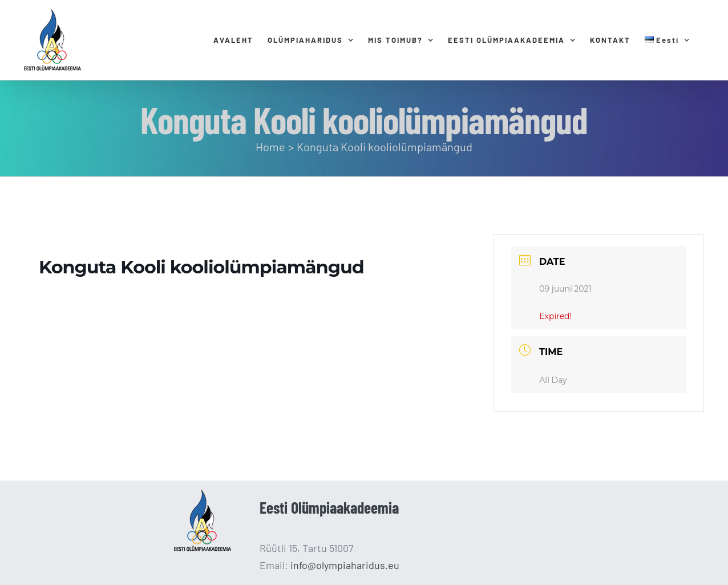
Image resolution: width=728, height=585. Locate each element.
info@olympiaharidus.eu (345, 565)
